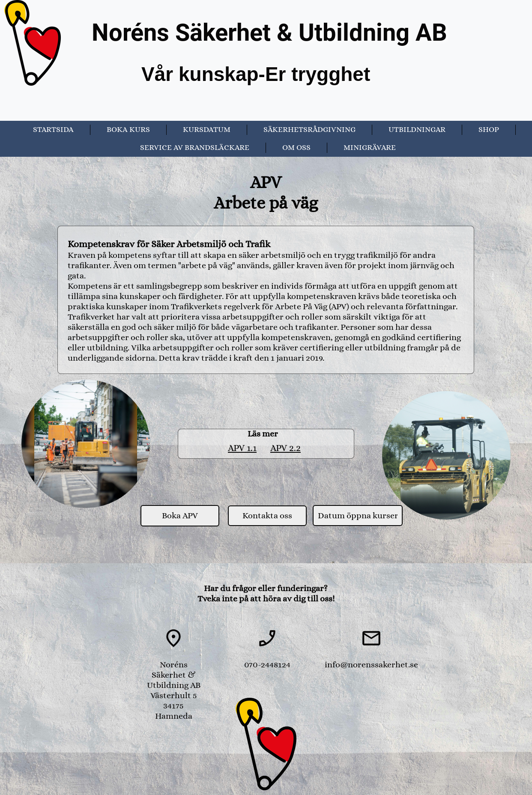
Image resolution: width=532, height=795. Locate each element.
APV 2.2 (285, 448)
